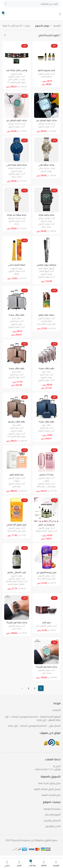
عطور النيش (52, 487)
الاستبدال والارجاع (52, 821)
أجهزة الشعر (43, 269)
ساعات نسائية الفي (46, 165)
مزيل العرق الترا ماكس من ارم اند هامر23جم (17, 526)
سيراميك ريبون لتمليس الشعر (46, 266)
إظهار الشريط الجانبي (48, 35)
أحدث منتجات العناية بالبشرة (46, 531)
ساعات (52, 168)
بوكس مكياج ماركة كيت (17, 70)
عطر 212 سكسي (46, 475)
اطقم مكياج (13, 79)
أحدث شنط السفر (17, 321)
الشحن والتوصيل (53, 826)
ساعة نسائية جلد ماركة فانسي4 (17, 216)
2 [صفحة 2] (35, 688)
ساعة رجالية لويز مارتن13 (17, 622)
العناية (17, 274)
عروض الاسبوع (17, 74)
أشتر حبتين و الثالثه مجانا (46, 324)
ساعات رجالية (17, 177)
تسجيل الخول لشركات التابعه (47, 789)
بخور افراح (46, 622)
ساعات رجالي (17, 629)
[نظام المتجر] (5, 35)
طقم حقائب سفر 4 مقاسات (46, 370)
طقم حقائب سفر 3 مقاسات (17, 316)
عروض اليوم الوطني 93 (17, 82)
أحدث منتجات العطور (47, 484)
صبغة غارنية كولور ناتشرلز (46, 316)
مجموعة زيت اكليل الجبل (46, 526)
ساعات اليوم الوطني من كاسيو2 (17, 122)
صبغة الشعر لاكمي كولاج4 (17, 266)
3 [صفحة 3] (28, 688)
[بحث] (32, 4)
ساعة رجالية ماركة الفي (17, 165)
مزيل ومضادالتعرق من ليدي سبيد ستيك (46, 574)
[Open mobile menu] (60, 14)
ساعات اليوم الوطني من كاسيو (46, 122)
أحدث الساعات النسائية (17, 218)
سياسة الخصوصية (52, 809)
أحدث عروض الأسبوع (47, 74)
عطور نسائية (41, 487)
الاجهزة (52, 269)
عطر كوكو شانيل (17, 475)
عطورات (47, 481)
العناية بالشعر (46, 77)
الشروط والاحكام (53, 815)
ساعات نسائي (44, 168)
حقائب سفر (17, 318)
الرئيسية (57, 26)
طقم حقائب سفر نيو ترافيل (17, 423)
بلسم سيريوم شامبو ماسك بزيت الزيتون (46, 71)
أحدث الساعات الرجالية (47, 124)
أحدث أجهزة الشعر (47, 271)
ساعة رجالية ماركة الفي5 (46, 216)
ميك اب (22, 79)
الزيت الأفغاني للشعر (17, 572)
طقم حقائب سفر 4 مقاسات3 (46, 423)
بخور (38, 626)
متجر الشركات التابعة (51, 795)
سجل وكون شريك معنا (49, 783)
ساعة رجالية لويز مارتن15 (46, 667)
